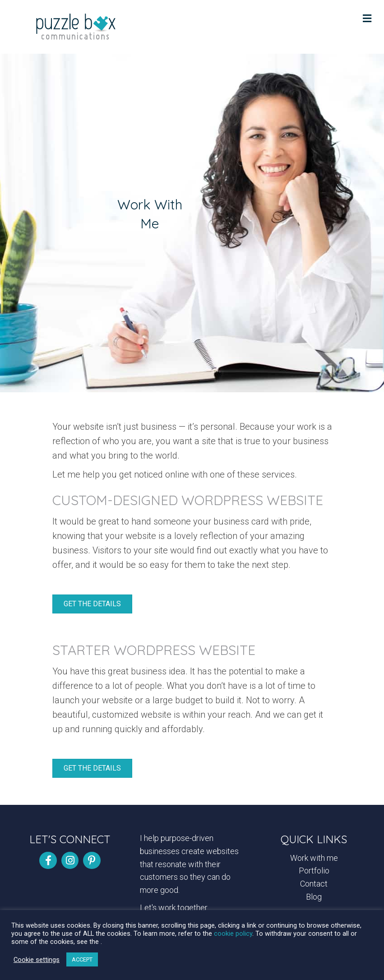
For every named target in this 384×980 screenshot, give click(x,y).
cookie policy (233, 934)
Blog (314, 897)
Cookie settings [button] (37, 960)
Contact (314, 884)
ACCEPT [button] (82, 959)
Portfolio (314, 871)
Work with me (314, 858)
